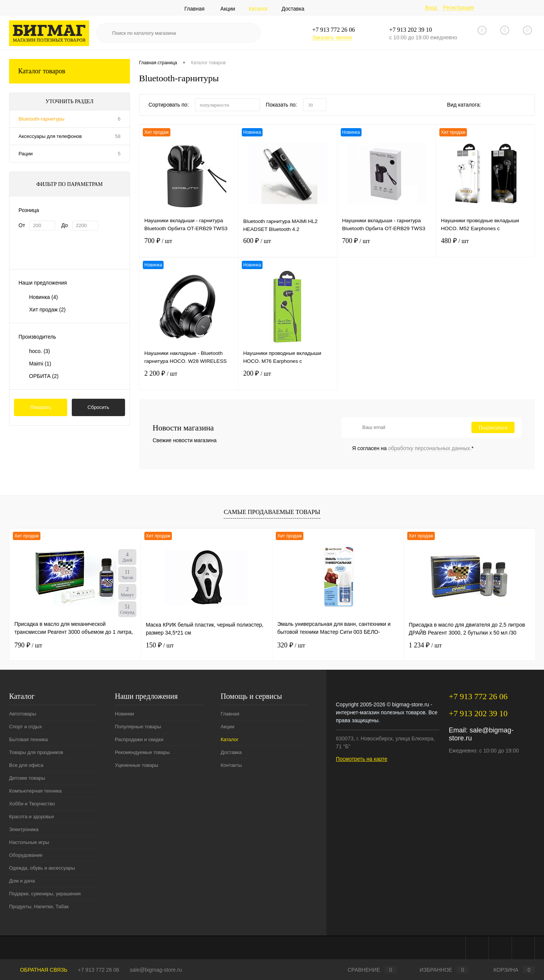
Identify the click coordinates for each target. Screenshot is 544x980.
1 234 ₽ (425, 645)
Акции (228, 9)
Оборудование (26, 855)
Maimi (40, 364)
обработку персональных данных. (430, 448)
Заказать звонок (332, 37)
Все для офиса (26, 765)
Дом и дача (22, 881)
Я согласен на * (413, 448)
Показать (41, 407)
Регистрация (458, 8)
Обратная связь (38, 970)
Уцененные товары (137, 765)
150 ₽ (160, 645)
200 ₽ (288, 379)
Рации (25, 154)
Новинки (124, 714)
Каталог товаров (70, 71)
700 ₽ (189, 246)
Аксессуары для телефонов (50, 136)
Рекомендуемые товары (142, 752)
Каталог (258, 9)
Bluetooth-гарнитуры (42, 119)
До (64, 225)
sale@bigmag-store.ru (156, 970)
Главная (194, 9)
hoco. (39, 351)
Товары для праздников (36, 752)
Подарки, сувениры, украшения (45, 894)
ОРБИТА (44, 376)
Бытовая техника (28, 739)
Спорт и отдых (25, 727)
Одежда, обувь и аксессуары (42, 868)
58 (118, 136)
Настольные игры (29, 842)
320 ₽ (291, 645)
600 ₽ (288, 246)
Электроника (24, 829)
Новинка (43, 297)
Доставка (293, 9)
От (22, 225)
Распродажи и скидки (139, 739)
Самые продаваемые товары (272, 512)
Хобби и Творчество (32, 804)
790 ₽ (28, 645)
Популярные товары (138, 727)
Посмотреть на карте (362, 759)
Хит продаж (47, 310)
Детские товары (27, 778)
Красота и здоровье (32, 817)
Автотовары (23, 714)
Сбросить (99, 407)
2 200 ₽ (189, 379)
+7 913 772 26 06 (98, 970)
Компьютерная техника (35, 791)
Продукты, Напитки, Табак (39, 906)
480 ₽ (485, 246)
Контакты (231, 765)
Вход (431, 8)
